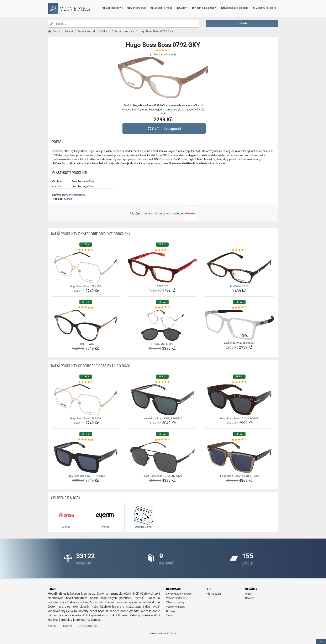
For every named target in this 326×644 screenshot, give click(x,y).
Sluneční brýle (136, 8)
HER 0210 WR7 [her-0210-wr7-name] (86, 344)
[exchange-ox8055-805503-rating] (239, 308)
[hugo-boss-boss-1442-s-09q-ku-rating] (239, 440)
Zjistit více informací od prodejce (163, 214)
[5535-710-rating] (162, 250)
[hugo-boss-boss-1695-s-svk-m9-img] (162, 457)
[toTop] (321, 642)
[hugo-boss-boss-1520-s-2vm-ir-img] (239, 400)
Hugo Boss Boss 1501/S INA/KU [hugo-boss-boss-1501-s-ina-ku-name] (86, 476)
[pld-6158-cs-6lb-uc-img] (162, 325)
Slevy (169, 616)
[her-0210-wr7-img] (86, 325)
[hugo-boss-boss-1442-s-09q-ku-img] (239, 457)
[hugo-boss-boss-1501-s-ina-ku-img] (86, 457)
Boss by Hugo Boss (74, 195)
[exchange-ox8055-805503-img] (239, 325)
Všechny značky (175, 602)
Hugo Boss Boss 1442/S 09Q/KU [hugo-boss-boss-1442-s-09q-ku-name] (239, 476)
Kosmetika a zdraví (204, 8)
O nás (248, 594)
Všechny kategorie (264, 8)
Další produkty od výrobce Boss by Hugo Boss (90, 366)
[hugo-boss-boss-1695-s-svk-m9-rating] (162, 440)
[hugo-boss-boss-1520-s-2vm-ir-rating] (239, 382)
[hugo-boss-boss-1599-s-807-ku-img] (162, 400)
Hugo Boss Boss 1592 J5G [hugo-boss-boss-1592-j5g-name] (86, 286)
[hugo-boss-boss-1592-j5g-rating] (86, 250)
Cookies (250, 598)
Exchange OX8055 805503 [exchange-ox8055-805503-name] (239, 343)
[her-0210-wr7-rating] (86, 308)
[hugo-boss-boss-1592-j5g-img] (86, 268)
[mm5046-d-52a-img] (239, 268)
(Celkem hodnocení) (163, 54)
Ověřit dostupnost (164, 129)
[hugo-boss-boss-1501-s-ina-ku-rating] (86, 440)
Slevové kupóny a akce (179, 594)
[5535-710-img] (162, 268)
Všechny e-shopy (176, 607)
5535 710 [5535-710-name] (162, 286)
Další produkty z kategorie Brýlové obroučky (91, 234)
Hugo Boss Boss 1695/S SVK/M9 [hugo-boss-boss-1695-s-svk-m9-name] (162, 476)
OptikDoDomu (88, 626)
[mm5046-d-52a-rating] (239, 250)
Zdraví (182, 8)
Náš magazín (213, 594)
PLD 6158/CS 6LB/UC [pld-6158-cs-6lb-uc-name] (162, 344)
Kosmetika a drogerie (234, 8)
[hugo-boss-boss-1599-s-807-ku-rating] (162, 382)
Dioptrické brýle (112, 8)
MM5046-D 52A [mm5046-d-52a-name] (239, 286)
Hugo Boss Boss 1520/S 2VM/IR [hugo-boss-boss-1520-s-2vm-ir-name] (239, 418)
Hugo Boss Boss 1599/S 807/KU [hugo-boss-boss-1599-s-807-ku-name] (162, 418)
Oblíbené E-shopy (66, 498)
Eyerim (68, 626)
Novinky (171, 611)
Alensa (68, 199)
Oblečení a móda (161, 8)
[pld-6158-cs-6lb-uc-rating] (162, 308)
